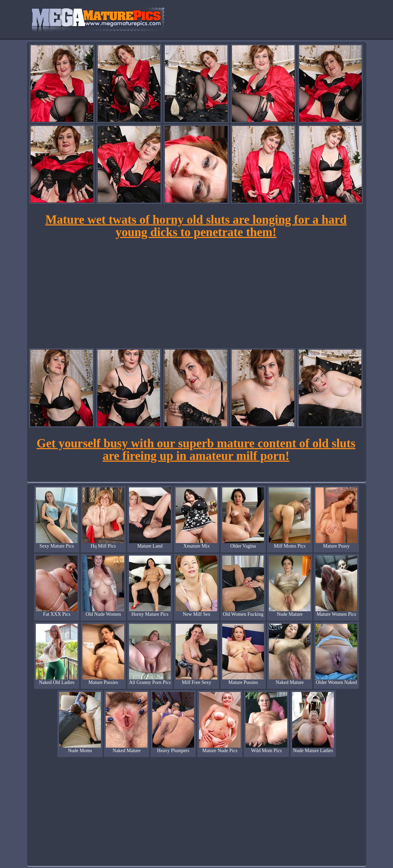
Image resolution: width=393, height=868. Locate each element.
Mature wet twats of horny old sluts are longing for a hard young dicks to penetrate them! (196, 226)
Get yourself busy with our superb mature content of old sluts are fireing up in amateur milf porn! (196, 450)
